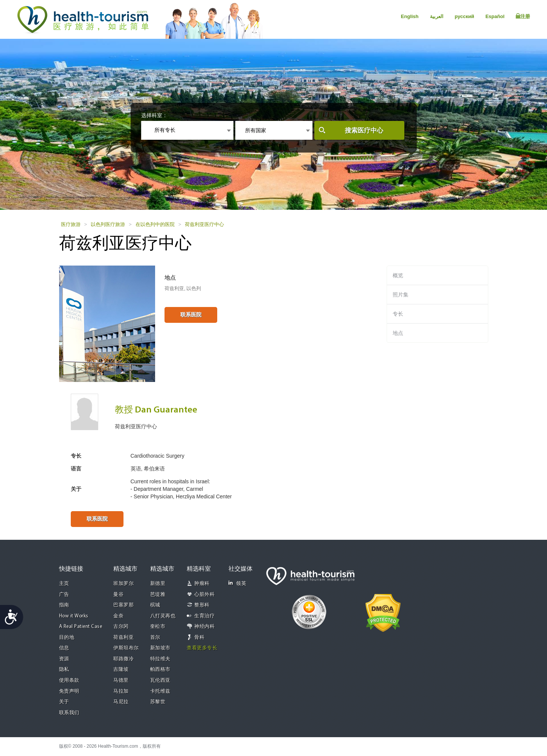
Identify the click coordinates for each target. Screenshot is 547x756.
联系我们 (69, 713)
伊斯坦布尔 (126, 648)
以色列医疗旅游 (108, 224)
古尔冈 (121, 627)
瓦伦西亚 (160, 680)
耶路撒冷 (123, 659)
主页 (64, 584)
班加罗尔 (123, 584)
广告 (64, 595)
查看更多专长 (202, 648)
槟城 (155, 605)
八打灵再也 (163, 616)
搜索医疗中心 (364, 131)
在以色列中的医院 (155, 224)
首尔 (155, 638)
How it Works (74, 616)
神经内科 (204, 627)
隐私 (64, 670)
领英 (237, 583)
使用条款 (69, 680)
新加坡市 (160, 648)
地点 (398, 333)
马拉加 (121, 691)
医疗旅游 (71, 224)
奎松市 (158, 627)
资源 (64, 659)
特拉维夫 (160, 659)
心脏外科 (204, 595)
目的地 (67, 638)
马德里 (121, 680)
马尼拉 (121, 702)
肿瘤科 (202, 584)
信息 (64, 648)
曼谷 (118, 595)
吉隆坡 (121, 670)
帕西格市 (160, 670)
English (410, 16)
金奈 (118, 616)
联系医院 (191, 315)
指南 (64, 605)
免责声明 (69, 691)
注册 (523, 16)
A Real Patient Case (81, 627)
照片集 (401, 295)
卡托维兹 (160, 691)
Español (495, 16)
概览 (398, 275)
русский (465, 16)
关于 (64, 702)
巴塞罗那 (123, 605)
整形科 (202, 605)
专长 (398, 314)
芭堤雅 (158, 595)
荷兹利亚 (123, 638)
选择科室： (154, 115)
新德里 (158, 584)
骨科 (199, 638)
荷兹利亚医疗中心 (204, 224)
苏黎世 (158, 702)
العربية (437, 16)
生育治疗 (204, 616)
